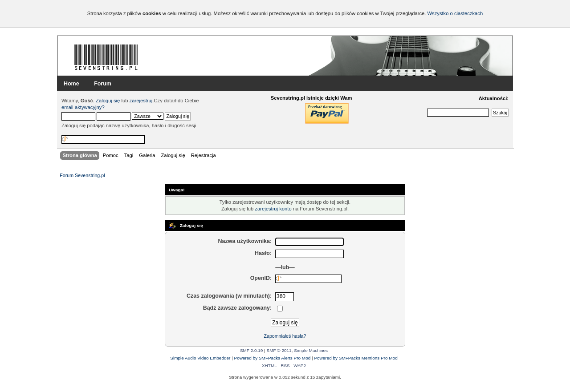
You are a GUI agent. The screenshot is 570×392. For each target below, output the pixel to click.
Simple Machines (311, 350)
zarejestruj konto (273, 209)
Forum (103, 84)
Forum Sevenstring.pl (106, 57)
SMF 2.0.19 (252, 350)
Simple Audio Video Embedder (200, 358)
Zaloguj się (108, 101)
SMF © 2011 (279, 350)
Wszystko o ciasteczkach (455, 13)
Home (71, 84)
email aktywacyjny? (83, 107)
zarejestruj (141, 101)
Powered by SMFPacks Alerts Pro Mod (273, 358)
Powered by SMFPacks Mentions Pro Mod (356, 358)
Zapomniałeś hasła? (285, 336)
